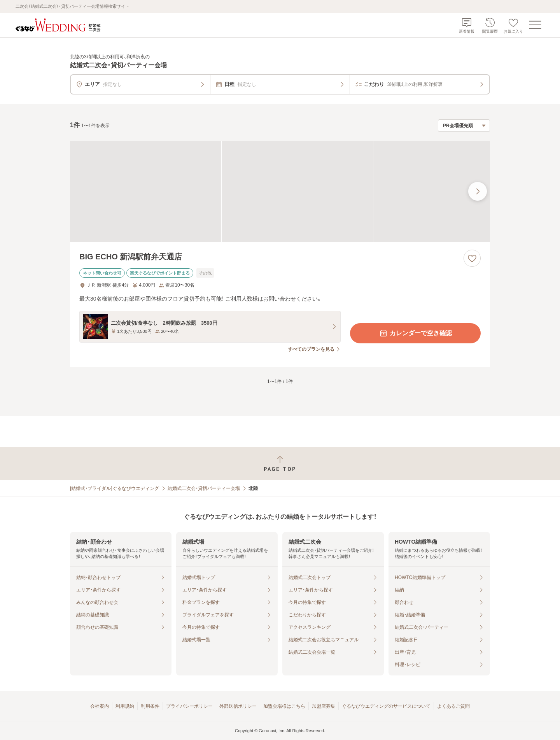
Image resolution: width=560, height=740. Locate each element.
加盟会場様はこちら (284, 706)
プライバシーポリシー (189, 706)
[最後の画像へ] (478, 191)
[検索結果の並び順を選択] (464, 126)
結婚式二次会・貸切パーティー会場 (204, 488)
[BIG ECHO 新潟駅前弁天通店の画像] (280, 192)
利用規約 (125, 706)
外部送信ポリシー (238, 706)
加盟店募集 (324, 706)
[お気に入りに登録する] (472, 258)
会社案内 (100, 706)
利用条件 (150, 706)
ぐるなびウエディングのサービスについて (386, 706)
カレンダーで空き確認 (415, 333)
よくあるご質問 (453, 706)
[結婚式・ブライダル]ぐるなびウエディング (115, 488)
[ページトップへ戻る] (280, 464)
